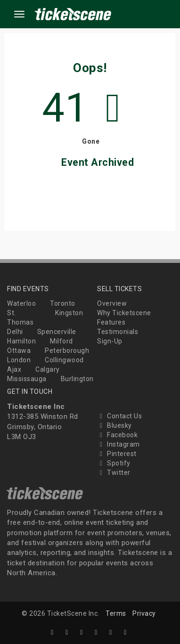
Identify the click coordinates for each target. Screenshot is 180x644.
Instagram (119, 444)
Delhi (15, 332)
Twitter (114, 473)
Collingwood (64, 360)
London (19, 360)
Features (111, 322)
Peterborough (67, 351)
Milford (61, 341)
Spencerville (57, 332)
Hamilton (21, 341)
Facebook (117, 435)
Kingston (69, 313)
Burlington (77, 379)
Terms (116, 613)
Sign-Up (110, 341)
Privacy (144, 613)
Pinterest (117, 454)
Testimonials (118, 332)
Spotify (114, 463)
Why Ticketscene (124, 313)
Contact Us (119, 416)
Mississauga (27, 379)
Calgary (48, 369)
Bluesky (115, 425)
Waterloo (21, 303)
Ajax (14, 369)
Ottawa (19, 351)
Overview (112, 303)
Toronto (63, 303)
